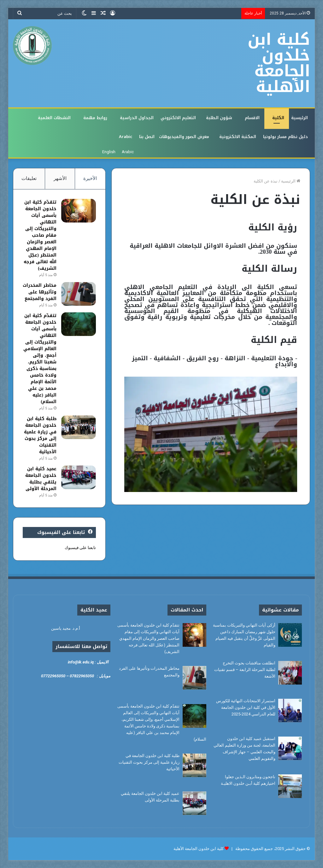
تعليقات (29, 178)
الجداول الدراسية (137, 118)
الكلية (278, 118)
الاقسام (252, 118)
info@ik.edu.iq (81, 662)
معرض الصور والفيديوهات (184, 137)
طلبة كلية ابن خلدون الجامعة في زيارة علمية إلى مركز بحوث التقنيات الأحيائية (40, 435)
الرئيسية (300, 118)
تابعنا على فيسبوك (80, 548)
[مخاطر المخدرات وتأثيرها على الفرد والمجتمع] (79, 294)
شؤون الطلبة (219, 118)
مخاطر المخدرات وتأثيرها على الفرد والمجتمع (40, 292)
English (109, 152)
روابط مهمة (95, 118)
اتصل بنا (147, 137)
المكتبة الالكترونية (238, 137)
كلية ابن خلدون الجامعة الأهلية (199, 849)
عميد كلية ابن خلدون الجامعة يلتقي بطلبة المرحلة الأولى (41, 479)
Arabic (126, 137)
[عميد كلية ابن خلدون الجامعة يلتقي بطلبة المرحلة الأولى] (79, 477)
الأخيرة (90, 178)
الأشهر (60, 178)
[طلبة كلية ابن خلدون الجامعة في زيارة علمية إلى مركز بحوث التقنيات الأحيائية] (79, 427)
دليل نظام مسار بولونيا (285, 137)
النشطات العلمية (54, 118)
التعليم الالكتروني (178, 118)
